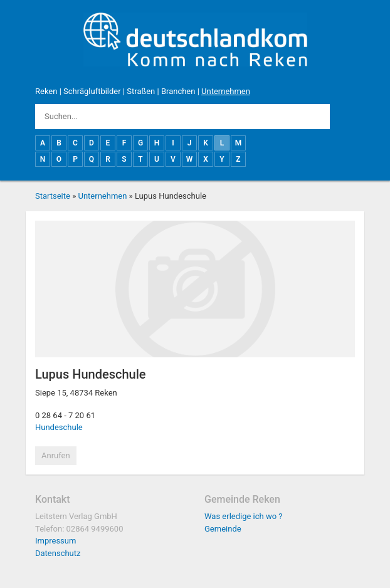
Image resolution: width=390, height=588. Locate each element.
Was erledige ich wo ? (244, 516)
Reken (46, 91)
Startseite (53, 196)
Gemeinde (223, 529)
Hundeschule (59, 427)
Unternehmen (226, 91)
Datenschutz (58, 553)
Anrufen (56, 455)
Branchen (178, 91)
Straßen (141, 91)
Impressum (55, 541)
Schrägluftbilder (92, 91)
